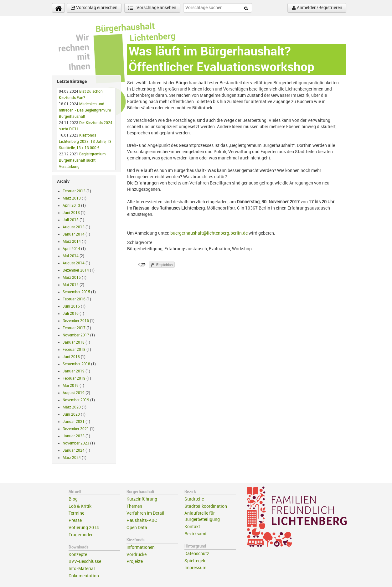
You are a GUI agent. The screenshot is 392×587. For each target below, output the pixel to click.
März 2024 (72, 458)
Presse (75, 520)
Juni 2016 (71, 306)
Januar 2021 (74, 422)
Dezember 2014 (76, 270)
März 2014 (72, 242)
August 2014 (74, 263)
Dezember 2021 (76, 429)
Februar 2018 (74, 350)
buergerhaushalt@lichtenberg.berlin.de (209, 233)
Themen (134, 506)
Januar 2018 (74, 342)
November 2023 (76, 443)
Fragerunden (81, 535)
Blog (73, 499)
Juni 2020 (71, 414)
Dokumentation (84, 576)
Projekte (135, 561)
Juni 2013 (71, 213)
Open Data (137, 528)
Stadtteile (194, 499)
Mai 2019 (71, 386)
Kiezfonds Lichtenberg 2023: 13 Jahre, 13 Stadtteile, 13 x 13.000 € (85, 142)
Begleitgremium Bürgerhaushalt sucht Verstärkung (82, 160)
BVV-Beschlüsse (85, 561)
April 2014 (71, 249)
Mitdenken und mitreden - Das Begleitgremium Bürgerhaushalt (85, 110)
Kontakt (192, 527)
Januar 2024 (74, 450)
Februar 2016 (74, 299)
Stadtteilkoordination (206, 506)
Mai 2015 (71, 285)
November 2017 (76, 335)
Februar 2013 (74, 191)
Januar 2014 (74, 234)
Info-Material (82, 569)
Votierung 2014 (84, 528)
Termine (76, 513)
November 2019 (76, 400)
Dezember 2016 (76, 321)
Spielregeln (196, 561)
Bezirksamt (196, 534)
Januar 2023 (74, 436)
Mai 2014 (71, 256)
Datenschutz (197, 554)
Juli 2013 (71, 220)
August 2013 (74, 227)
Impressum (195, 568)
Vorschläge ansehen (152, 8)
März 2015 (72, 278)
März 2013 (72, 198)
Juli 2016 (71, 314)
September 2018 (76, 364)
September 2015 (76, 292)
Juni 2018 (71, 357)
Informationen (141, 547)
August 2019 (74, 393)
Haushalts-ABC (142, 520)
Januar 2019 (74, 371)
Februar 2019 (74, 378)
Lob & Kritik (80, 506)
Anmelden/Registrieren (317, 8)
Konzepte (78, 555)
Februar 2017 (74, 328)
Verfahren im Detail (145, 513)
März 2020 (72, 407)
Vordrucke (137, 555)
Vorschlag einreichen (94, 8)
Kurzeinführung (142, 499)
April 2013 (71, 205)
